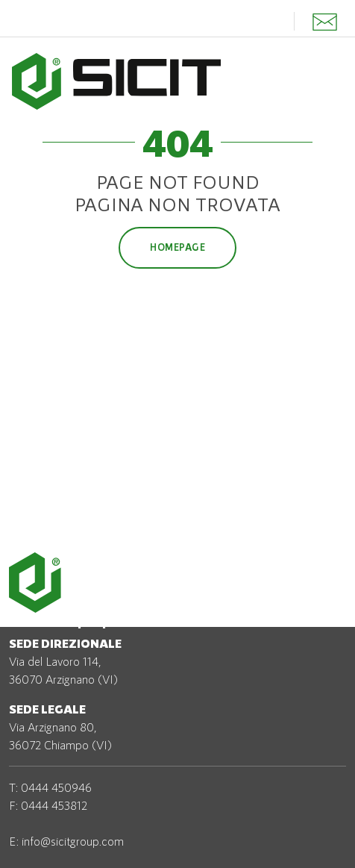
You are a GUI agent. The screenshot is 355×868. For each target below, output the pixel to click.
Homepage (177, 247)
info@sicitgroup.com (73, 841)
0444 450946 (56, 787)
